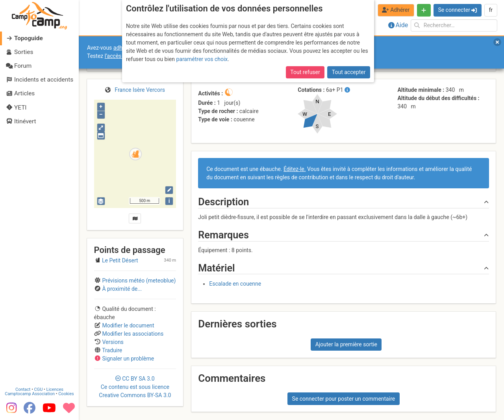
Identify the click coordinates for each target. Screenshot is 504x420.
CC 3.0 (135, 387)
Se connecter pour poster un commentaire (344, 399)
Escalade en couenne (235, 284)
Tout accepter (349, 72)
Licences (55, 389)
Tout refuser (305, 72)
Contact (23, 389)
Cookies (66, 394)
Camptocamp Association (30, 394)
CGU (39, 389)
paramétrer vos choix (202, 59)
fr (491, 10)
